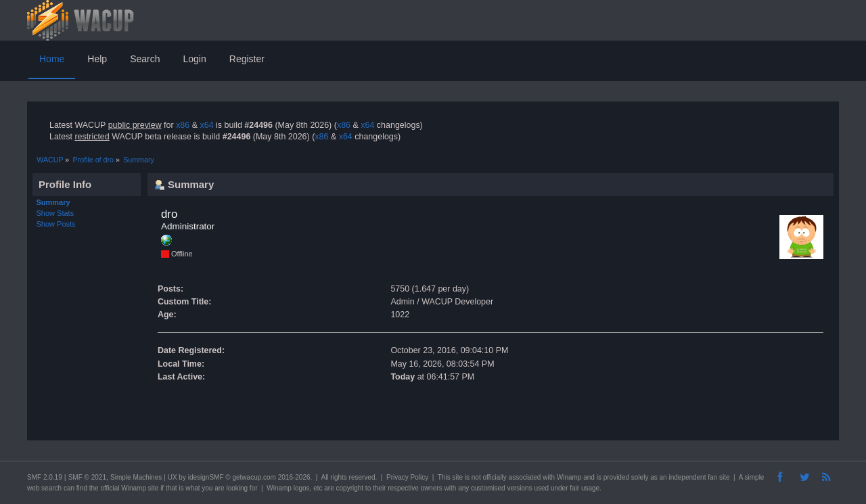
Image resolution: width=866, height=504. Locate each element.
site (457, 477)
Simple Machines (136, 477)
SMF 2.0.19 (45, 477)
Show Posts (56, 224)
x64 (206, 125)
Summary (53, 202)
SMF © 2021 (87, 477)
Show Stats (55, 213)
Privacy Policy (407, 477)
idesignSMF (206, 477)
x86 (183, 125)
